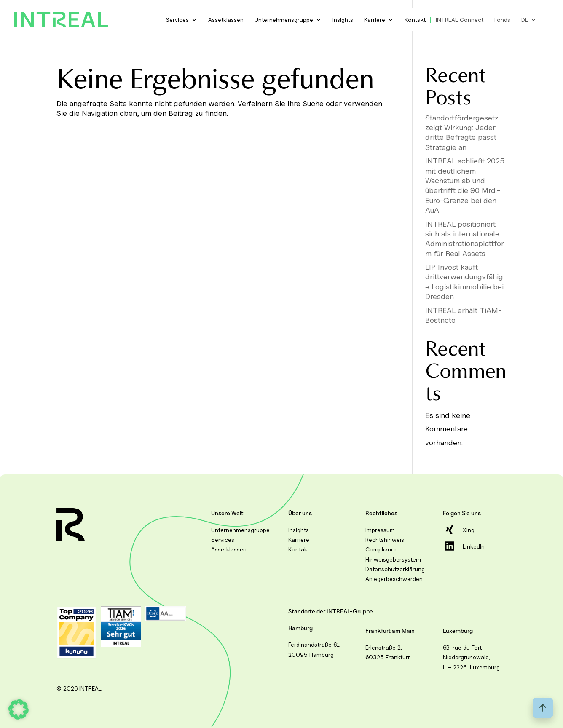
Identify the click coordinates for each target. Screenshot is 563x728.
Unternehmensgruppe (284, 20)
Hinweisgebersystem (393, 559)
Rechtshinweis (385, 539)
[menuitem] (529, 20)
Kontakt (415, 20)
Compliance (382, 549)
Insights (343, 20)
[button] (19, 709)
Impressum (380, 530)
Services (177, 20)
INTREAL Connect (460, 20)
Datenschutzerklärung (395, 569)
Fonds (502, 20)
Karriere (375, 20)
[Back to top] (543, 708)
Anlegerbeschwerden (394, 579)
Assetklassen (226, 20)
